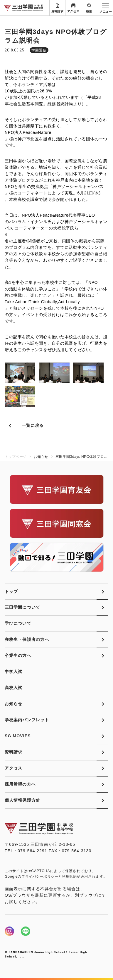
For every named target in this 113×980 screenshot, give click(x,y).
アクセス (73, 11)
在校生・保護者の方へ (27, 639)
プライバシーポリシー (40, 877)
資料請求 (58, 11)
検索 (89, 11)
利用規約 (69, 877)
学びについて (18, 623)
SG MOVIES (18, 736)
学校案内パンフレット (27, 720)
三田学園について (22, 607)
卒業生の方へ (18, 655)
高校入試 (14, 688)
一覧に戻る (33, 425)
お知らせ (14, 704)
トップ (11, 591)
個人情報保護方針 (22, 800)
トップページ (16, 457)
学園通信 (39, 50)
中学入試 (14, 672)
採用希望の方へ (20, 784)
